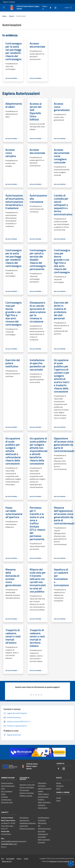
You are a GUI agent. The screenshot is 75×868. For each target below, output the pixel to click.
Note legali (41, 831)
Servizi (11, 16)
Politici (3, 794)
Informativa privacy (44, 829)
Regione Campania (9, 2)
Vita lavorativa (24, 790)
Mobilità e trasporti (26, 796)
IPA (39, 826)
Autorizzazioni (43, 808)
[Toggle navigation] (4, 7)
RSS (3, 859)
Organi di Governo (7, 783)
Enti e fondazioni (7, 791)
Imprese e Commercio (27, 793)
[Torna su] (71, 864)
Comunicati (60, 786)
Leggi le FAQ (24, 826)
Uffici (3, 789)
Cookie (26, 859)
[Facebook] (50, 8)
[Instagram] (55, 8)
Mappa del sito (7, 861)
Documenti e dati (7, 802)
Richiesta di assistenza (27, 829)
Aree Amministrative (8, 786)
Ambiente (41, 800)
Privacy (19, 859)
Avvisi (58, 789)
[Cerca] (71, 8)
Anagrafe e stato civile (27, 785)
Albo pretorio (42, 823)
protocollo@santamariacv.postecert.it (14, 841)
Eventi (58, 800)
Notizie (59, 783)
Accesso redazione (64, 861)
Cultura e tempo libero (27, 787)
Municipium (53, 861)
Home (4, 16)
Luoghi (58, 798)
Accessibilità (10, 859)
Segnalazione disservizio (28, 823)
